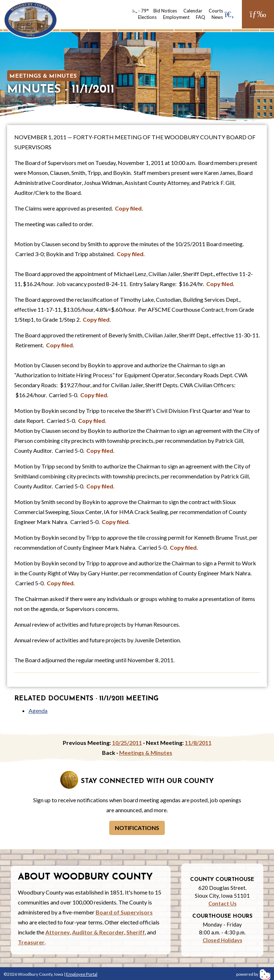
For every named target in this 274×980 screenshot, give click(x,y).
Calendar (193, 11)
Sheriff (136, 932)
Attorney (58, 932)
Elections (147, 17)
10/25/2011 (127, 743)
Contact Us (222, 903)
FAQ (201, 17)
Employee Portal (82, 974)
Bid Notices (165, 11)
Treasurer (31, 942)
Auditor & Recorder (98, 932)
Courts (216, 11)
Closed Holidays (222, 940)
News (217, 17)
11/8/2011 (198, 743)
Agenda (38, 711)
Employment (176, 17)
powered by (253, 974)
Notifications (137, 828)
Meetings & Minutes (43, 76)
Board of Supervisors (124, 912)
